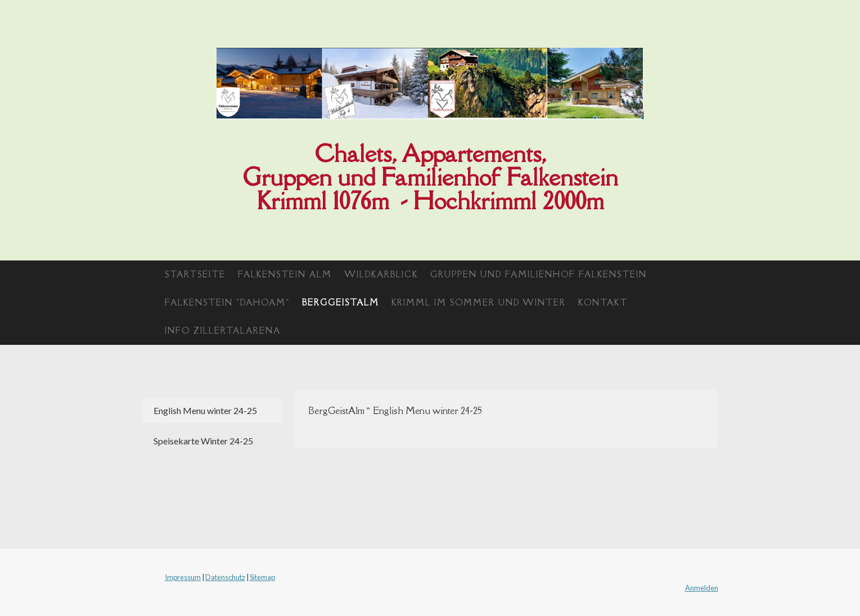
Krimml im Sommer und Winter (479, 302)
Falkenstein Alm (285, 274)
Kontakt (603, 302)
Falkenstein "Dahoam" (227, 302)
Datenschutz (225, 577)
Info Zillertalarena (223, 331)
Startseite (195, 274)
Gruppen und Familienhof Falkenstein (539, 274)
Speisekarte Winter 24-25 (203, 441)
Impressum (183, 577)
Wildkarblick (381, 274)
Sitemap (262, 577)
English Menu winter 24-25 (205, 410)
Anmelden (702, 588)
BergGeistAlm (341, 302)
